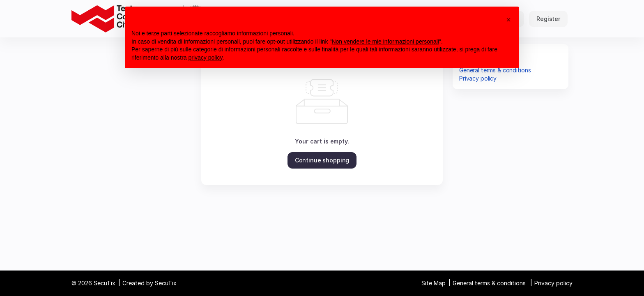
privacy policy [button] (206, 58)
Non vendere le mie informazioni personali (385, 42)
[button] (322, 160)
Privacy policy (478, 78)
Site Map (434, 283)
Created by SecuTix (149, 283)
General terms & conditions (489, 283)
